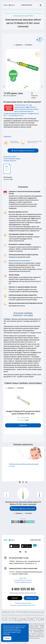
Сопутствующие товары (12, 159)
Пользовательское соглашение (23, 580)
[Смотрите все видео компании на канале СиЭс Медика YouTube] (26, 552)
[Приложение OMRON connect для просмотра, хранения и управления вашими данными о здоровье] (35, 546)
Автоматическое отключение (21, 261)
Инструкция (8, 177)
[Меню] (41, 5)
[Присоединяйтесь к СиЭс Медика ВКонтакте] (20, 552)
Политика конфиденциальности (23, 582)
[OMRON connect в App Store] (15, 546)
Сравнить (19, 45)
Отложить (29, 45)
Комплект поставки (23, 315)
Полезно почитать (10, 161)
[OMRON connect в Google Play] (26, 546)
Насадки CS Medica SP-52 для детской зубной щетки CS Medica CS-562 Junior (23, 412)
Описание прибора (23, 313)
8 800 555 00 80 (23, 589)
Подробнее (7, 137)
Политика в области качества (23, 603)
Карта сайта (23, 578)
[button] (20, 482)
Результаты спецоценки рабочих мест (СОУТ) (23, 605)
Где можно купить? (10, 157)
